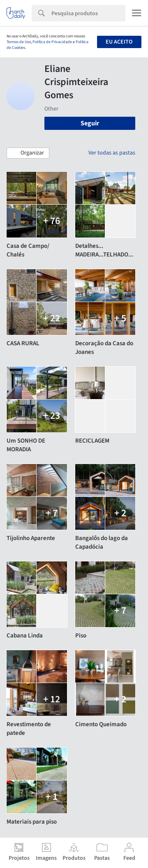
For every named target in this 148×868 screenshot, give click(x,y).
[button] (28, 153)
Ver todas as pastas (112, 153)
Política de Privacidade (52, 42)
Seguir (90, 123)
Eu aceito (119, 42)
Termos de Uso (19, 42)
